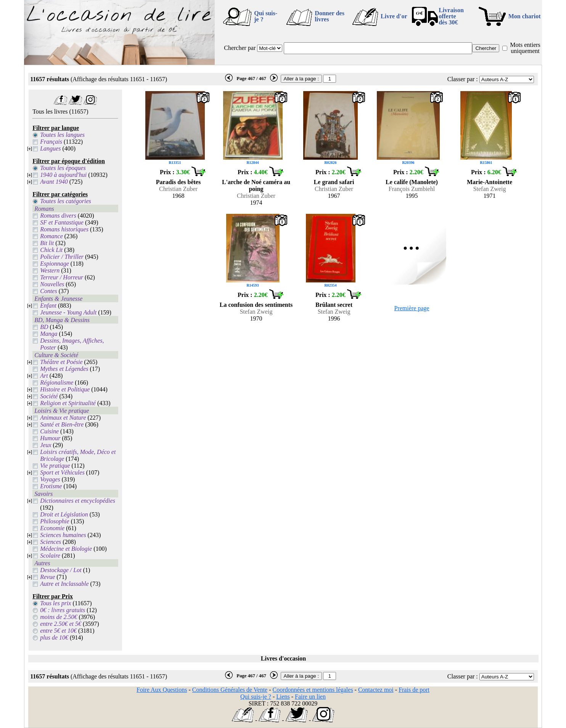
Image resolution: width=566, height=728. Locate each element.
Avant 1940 (54, 182)
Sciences (51, 542)
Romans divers (58, 216)
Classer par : (463, 79)
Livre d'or (394, 16)
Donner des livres (330, 16)
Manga (49, 334)
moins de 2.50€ (59, 617)
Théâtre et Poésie (61, 362)
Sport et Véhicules (62, 472)
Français (51, 142)
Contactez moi (376, 690)
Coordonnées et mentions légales (313, 690)
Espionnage (55, 264)
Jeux (46, 445)
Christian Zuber (178, 189)
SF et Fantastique (62, 222)
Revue (47, 577)
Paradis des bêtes (178, 182)
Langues (50, 148)
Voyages (50, 479)
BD (44, 327)
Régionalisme (57, 382)
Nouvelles (52, 284)
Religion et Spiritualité (68, 403)
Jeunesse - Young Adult (68, 312)
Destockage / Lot (61, 570)
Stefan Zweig (490, 189)
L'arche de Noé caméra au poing (256, 185)
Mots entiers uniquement (525, 48)
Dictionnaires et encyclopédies (78, 501)
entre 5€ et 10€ (58, 631)
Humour (50, 438)
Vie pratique (55, 466)
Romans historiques (64, 229)
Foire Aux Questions (162, 690)
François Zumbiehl (412, 189)
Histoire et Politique (65, 389)
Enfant (48, 305)
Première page (412, 308)
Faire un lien (310, 697)
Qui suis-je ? (266, 16)
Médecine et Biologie (66, 549)
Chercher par (240, 48)
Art (44, 376)
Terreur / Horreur (62, 277)
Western (50, 270)
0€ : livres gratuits (63, 610)
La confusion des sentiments (256, 305)
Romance (51, 236)
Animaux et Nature (63, 418)
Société (49, 396)
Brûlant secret (334, 305)
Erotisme (51, 486)
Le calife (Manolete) (412, 182)
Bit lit (47, 243)
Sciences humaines (63, 535)
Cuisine (49, 431)
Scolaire (50, 556)
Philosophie (55, 521)
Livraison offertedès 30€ (451, 16)
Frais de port (414, 690)
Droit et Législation (64, 514)
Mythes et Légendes (64, 369)
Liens (283, 697)
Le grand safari (334, 182)
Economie (52, 528)
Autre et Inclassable (64, 584)
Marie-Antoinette (490, 182)
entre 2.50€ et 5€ (61, 624)
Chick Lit (51, 250)
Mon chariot (525, 16)
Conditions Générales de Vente (230, 690)
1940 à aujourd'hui (63, 175)
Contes (48, 291)
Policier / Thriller (62, 257)
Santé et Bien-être (62, 424)
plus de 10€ (54, 637)
